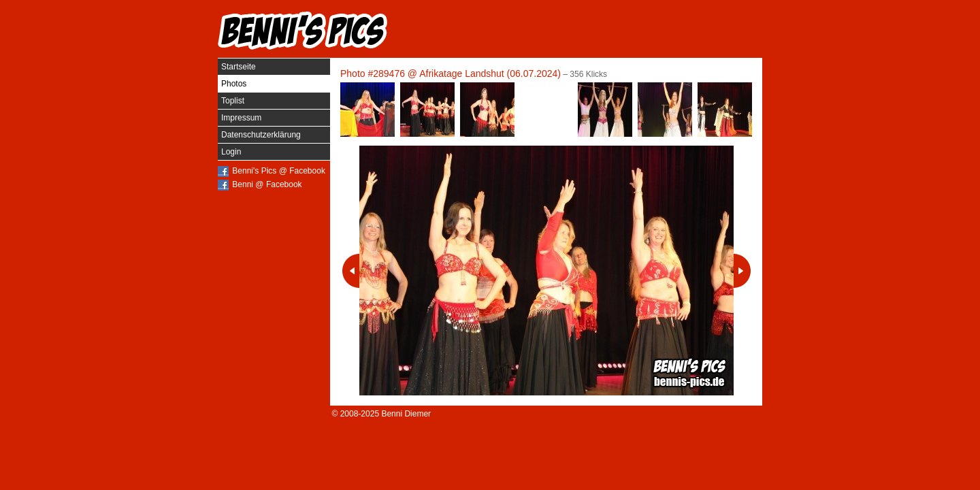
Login (231, 152)
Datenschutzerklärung (261, 135)
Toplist (233, 101)
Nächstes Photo (742, 271)
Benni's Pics (303, 31)
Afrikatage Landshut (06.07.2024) (490, 73)
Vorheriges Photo (351, 271)
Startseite (239, 67)
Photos (234, 84)
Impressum (241, 118)
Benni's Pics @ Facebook (279, 171)
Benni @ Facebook (267, 184)
